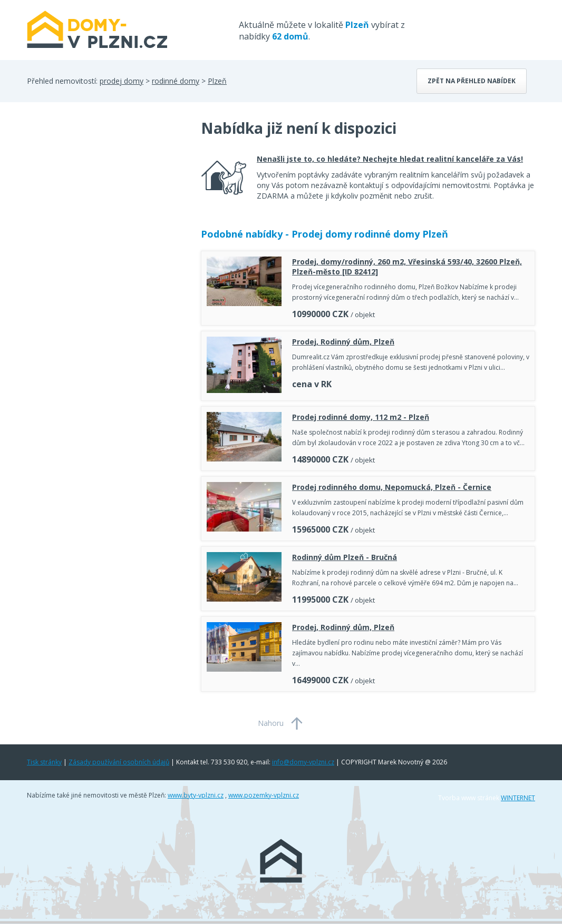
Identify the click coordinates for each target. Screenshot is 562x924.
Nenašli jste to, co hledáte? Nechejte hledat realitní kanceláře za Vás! (390, 159)
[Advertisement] (106, 202)
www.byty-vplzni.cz (196, 795)
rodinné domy (176, 81)
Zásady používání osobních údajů (119, 762)
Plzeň (217, 81)
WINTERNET (518, 798)
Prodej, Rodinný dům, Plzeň (343, 342)
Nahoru (271, 723)
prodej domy (122, 81)
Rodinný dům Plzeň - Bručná (345, 557)
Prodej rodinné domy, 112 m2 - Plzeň (361, 417)
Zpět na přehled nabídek (472, 81)
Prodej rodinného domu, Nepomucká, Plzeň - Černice (392, 487)
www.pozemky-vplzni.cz (264, 795)
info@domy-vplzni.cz (303, 762)
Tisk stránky (44, 762)
